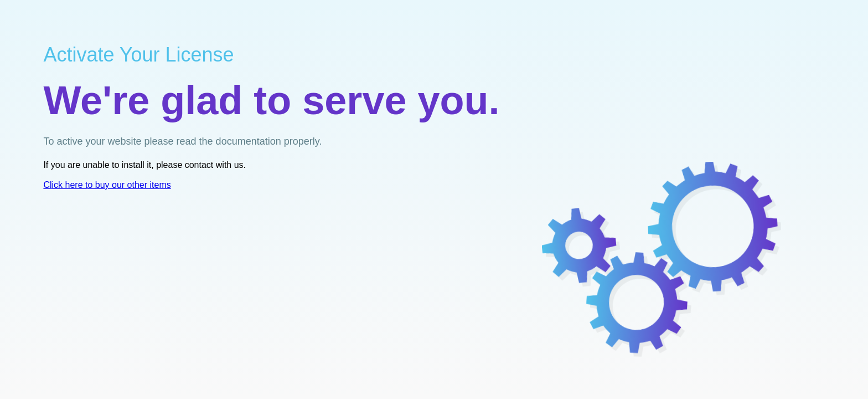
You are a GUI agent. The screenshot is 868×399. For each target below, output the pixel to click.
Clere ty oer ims (107, 185)
